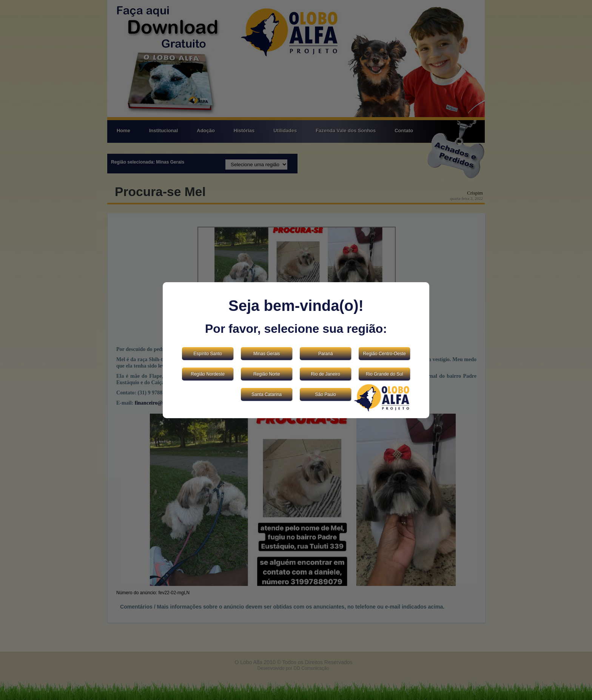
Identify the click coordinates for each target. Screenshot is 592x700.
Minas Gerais (267, 354)
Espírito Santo (207, 354)
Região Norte (267, 374)
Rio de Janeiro (325, 374)
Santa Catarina (267, 394)
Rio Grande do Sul (385, 374)
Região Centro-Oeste (384, 354)
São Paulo (325, 394)
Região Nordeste (208, 374)
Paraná (326, 354)
